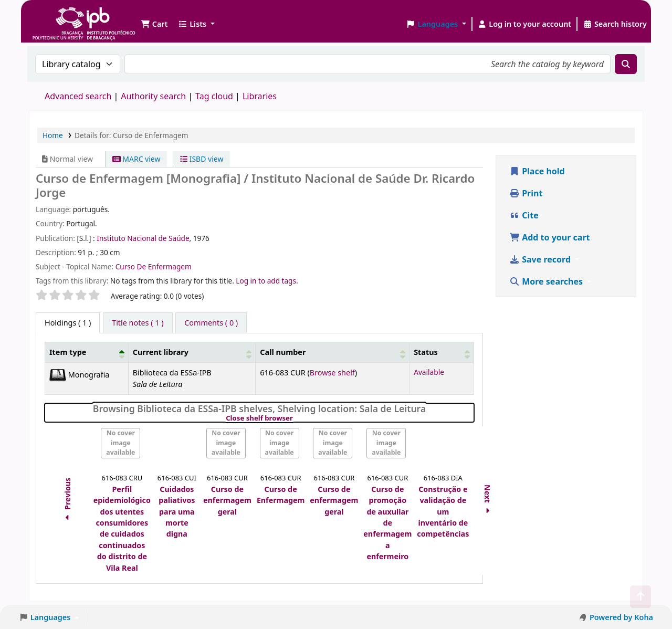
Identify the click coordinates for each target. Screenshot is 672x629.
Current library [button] (161, 352)
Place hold (537, 171)
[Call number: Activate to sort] (333, 352)
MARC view (136, 159)
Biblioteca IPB (58, 16)
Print (526, 193)
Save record (541, 259)
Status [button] (426, 352)
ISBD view (202, 159)
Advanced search (78, 96)
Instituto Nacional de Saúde (143, 238)
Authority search (153, 96)
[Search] (626, 64)
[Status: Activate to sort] (442, 352)
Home (53, 135)
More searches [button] (547, 281)
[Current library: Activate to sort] (192, 352)
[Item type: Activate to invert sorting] (87, 352)
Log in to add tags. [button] (267, 281)
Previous (67, 501)
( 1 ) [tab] (68, 323)
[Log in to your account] (525, 24)
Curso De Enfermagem (154, 266)
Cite (524, 215)
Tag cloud (214, 96)
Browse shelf (332, 373)
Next (488, 501)
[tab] (138, 323)
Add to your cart (550, 237)
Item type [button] (68, 352)
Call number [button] (283, 352)
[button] (154, 24)
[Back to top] (640, 597)
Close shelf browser (295, 418)
